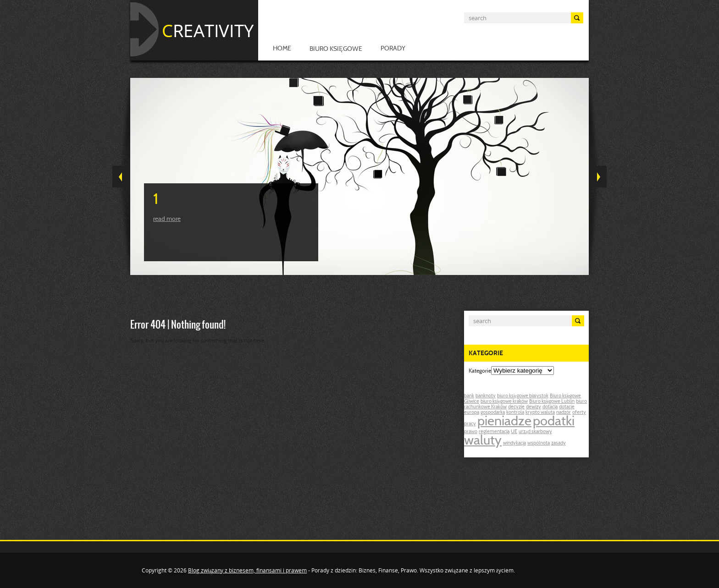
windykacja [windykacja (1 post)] (514, 443)
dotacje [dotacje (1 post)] (567, 407)
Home (282, 49)
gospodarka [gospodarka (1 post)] (493, 413)
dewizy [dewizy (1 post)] (534, 407)
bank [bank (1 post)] (469, 396)
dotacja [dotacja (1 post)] (550, 407)
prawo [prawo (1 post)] (471, 432)
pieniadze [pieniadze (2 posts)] (504, 422)
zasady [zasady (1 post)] (559, 443)
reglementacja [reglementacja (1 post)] (494, 432)
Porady (393, 49)
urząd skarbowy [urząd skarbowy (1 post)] (535, 432)
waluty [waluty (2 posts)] (483, 441)
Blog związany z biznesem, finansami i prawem (247, 570)
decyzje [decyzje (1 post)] (516, 407)
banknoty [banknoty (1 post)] (486, 396)
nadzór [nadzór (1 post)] (564, 413)
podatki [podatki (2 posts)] (554, 422)
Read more (167, 219)
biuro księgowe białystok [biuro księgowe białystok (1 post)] (523, 396)
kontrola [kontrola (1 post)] (515, 413)
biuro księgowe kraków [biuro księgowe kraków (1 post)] (504, 402)
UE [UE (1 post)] (514, 432)
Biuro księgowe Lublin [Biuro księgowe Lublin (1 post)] (552, 402)
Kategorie (480, 371)
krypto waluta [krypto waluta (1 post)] (540, 413)
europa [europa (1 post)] (472, 413)
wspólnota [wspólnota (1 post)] (539, 443)
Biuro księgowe (336, 49)
